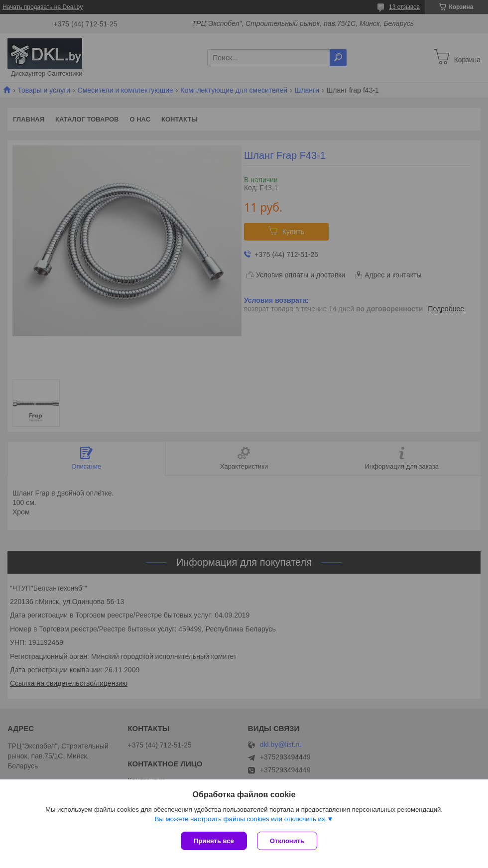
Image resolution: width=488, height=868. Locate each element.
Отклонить (287, 841)
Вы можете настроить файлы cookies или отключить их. (241, 819)
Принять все (214, 841)
